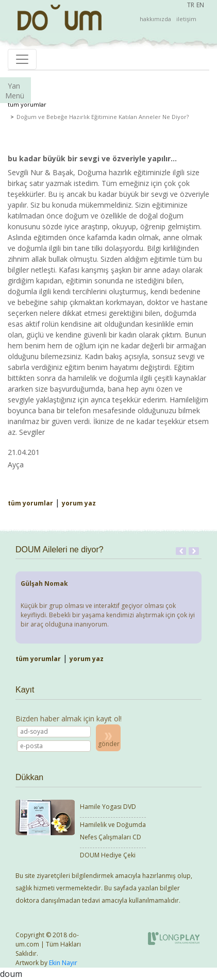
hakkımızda (155, 19)
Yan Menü (15, 91)
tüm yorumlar (27, 104)
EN (200, 5)
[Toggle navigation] (22, 59)
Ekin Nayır (63, 963)
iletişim (186, 19)
